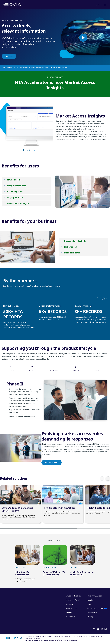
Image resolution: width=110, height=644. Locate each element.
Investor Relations (74, 596)
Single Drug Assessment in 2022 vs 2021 (82, 573)
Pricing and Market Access (60, 508)
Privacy (89, 604)
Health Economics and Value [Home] (39, 68)
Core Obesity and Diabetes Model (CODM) (17, 509)
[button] (105, 299)
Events (69, 613)
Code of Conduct (73, 608)
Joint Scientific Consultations (22, 573)
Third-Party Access (94, 596)
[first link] (27, 555)
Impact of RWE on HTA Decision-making (54, 573)
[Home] (5, 68)
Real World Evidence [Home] (22, 68)
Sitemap (90, 617)
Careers (70, 604)
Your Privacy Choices (95, 608)
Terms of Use (92, 613)
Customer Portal (73, 600)
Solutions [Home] (10, 68)
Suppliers (91, 600)
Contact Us (71, 617)
